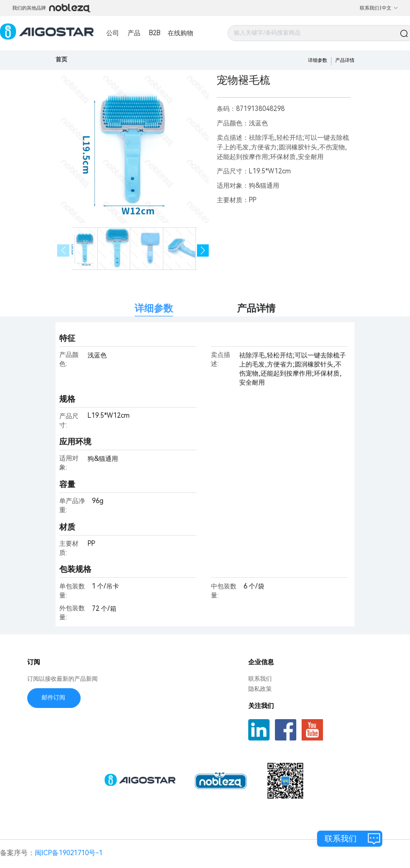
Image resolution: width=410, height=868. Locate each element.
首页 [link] (61, 59)
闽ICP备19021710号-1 (69, 853)
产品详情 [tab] (256, 308)
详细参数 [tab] (154, 308)
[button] (203, 250)
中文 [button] (390, 8)
